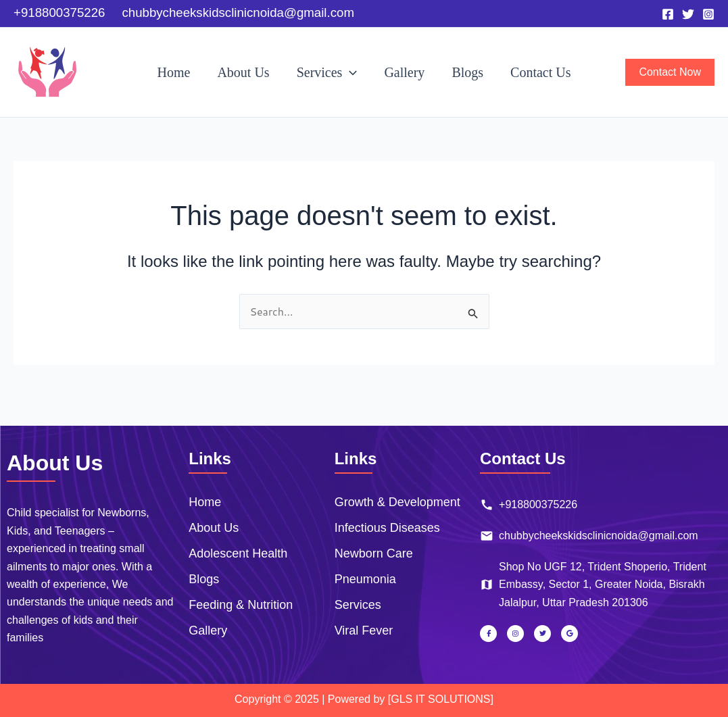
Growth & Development (397, 502)
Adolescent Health (238, 553)
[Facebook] (668, 14)
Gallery (404, 72)
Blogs (467, 72)
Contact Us (540, 72)
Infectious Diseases (387, 528)
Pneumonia (365, 579)
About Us (243, 72)
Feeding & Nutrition (241, 605)
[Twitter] (688, 14)
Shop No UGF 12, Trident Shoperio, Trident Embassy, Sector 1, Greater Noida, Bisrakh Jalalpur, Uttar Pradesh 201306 (593, 585)
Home (174, 72)
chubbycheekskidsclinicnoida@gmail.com (589, 536)
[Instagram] (708, 14)
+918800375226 (529, 505)
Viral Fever (364, 631)
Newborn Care (374, 553)
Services (327, 72)
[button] (349, 72)
